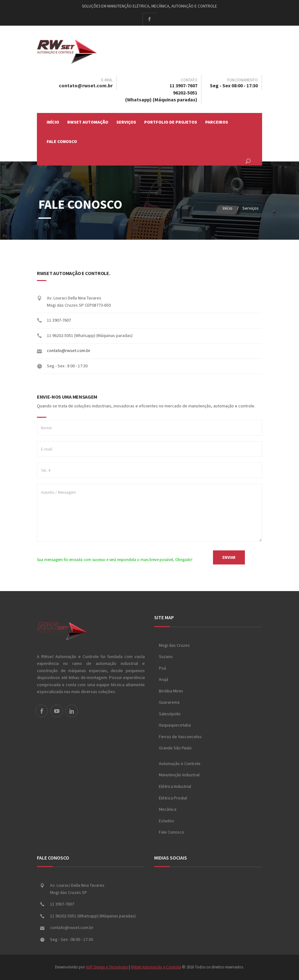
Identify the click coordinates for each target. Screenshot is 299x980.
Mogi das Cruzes (174, 645)
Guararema (169, 702)
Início (53, 122)
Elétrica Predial (173, 798)
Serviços (126, 122)
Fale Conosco (62, 141)
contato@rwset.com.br (86, 85)
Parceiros (217, 122)
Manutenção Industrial (179, 775)
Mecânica (168, 809)
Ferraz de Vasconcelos (180, 737)
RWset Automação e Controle (156, 967)
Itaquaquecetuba (175, 725)
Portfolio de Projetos (171, 122)
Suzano (166, 656)
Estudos (167, 821)
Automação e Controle (180, 763)
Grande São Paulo (175, 748)
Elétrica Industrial (175, 786)
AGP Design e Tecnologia (107, 967)
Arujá (164, 679)
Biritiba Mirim (171, 691)
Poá (162, 668)
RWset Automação (88, 122)
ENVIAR (229, 557)
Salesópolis (170, 714)
